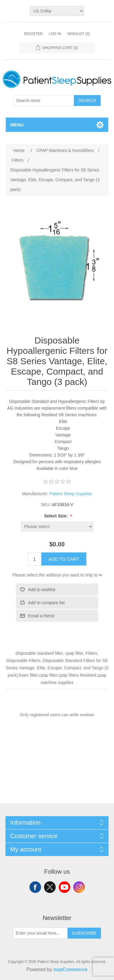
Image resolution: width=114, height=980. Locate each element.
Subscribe (84, 933)
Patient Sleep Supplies (71, 494)
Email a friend (41, 616)
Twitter (50, 887)
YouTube (64, 887)
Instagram (79, 887)
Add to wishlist (42, 590)
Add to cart (64, 559)
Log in (55, 34)
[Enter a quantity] (35, 559)
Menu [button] (17, 125)
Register (33, 34)
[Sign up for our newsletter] (40, 933)
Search (87, 100)
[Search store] (44, 100)
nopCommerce (71, 969)
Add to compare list (47, 603)
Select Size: (57, 516)
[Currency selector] (57, 11)
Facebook (35, 887)
